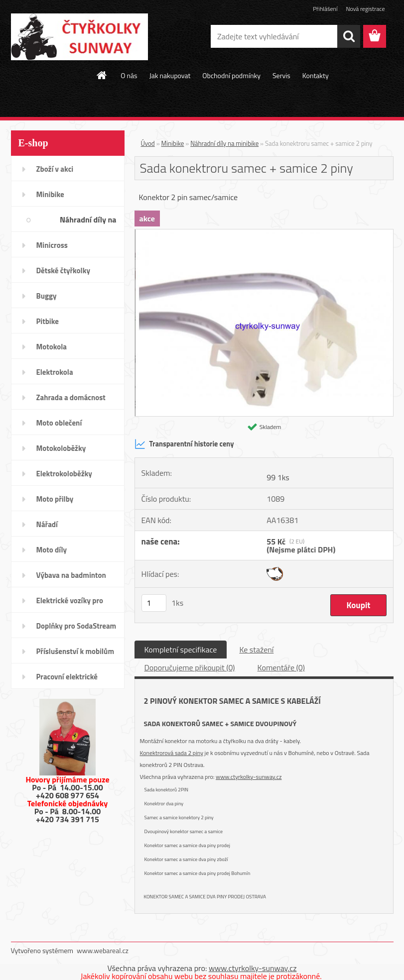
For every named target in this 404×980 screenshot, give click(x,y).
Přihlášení (325, 9)
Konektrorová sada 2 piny (172, 753)
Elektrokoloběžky (64, 474)
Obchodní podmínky (231, 75)
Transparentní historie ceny (184, 444)
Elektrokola (55, 372)
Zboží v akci (55, 169)
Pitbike (48, 321)
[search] (349, 36)
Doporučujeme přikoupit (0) (190, 667)
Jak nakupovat (170, 75)
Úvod (148, 143)
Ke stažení (256, 650)
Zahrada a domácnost (71, 397)
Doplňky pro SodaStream (76, 626)
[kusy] (154, 603)
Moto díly (52, 550)
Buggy (47, 296)
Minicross (52, 245)
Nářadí (47, 524)
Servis (281, 75)
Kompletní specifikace (181, 650)
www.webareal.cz (103, 950)
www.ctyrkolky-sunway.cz (249, 777)
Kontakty (316, 75)
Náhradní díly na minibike (88, 223)
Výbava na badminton (71, 575)
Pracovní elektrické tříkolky (67, 680)
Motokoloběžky (61, 448)
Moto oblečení (59, 423)
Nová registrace (365, 9)
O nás (129, 75)
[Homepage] (102, 75)
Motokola (52, 347)
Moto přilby (55, 499)
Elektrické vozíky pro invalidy (70, 604)
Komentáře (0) (281, 667)
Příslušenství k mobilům (75, 651)
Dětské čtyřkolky (63, 271)
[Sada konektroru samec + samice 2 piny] (264, 233)
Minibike (50, 194)
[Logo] (79, 37)
